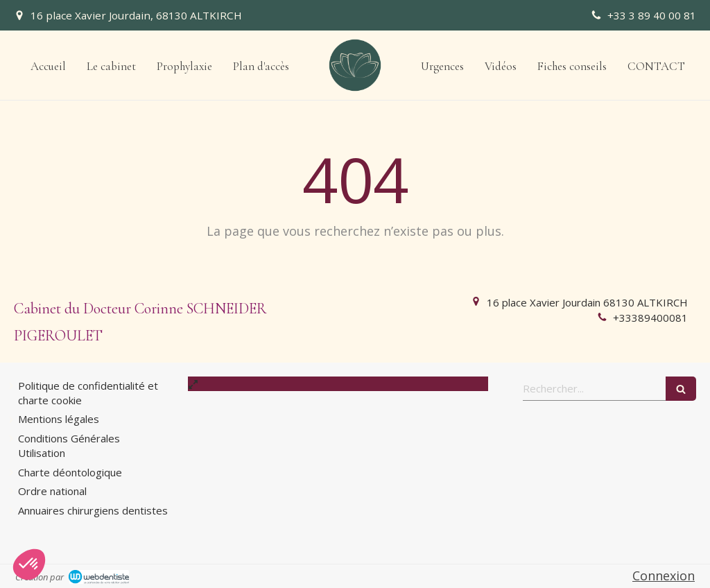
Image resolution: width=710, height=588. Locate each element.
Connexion (664, 576)
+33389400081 (650, 318)
